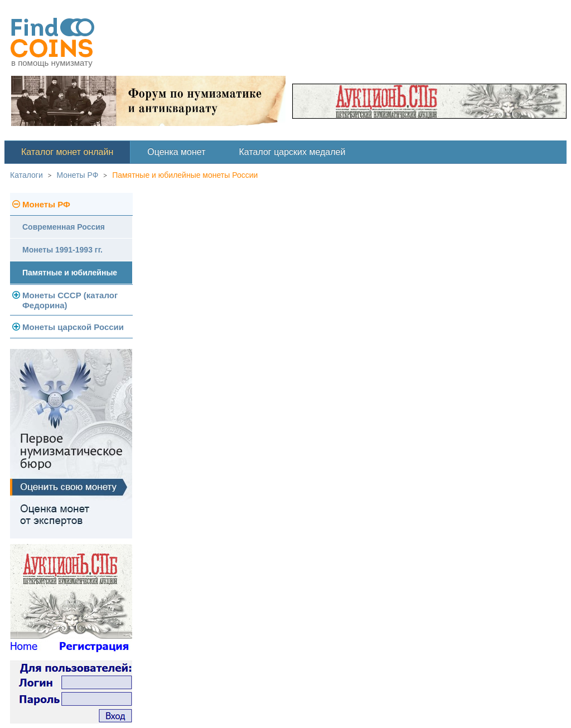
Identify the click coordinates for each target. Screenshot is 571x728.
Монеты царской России (73, 327)
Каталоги (26, 175)
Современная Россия (64, 227)
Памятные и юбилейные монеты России (185, 175)
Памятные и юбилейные (70, 273)
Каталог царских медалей (292, 152)
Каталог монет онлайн (67, 152)
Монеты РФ (78, 175)
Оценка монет (176, 152)
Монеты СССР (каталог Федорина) (70, 300)
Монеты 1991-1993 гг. (62, 250)
